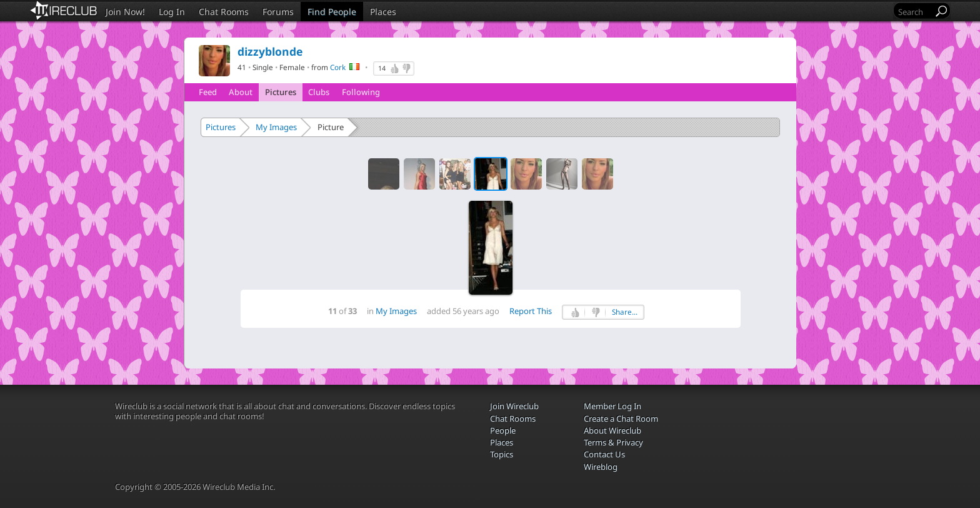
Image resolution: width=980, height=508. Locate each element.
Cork (338, 67)
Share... (625, 312)
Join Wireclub (514, 406)
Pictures (281, 92)
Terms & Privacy (613, 442)
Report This (531, 311)
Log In (172, 12)
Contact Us (604, 454)
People (503, 430)
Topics (502, 454)
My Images (276, 127)
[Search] (914, 12)
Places (383, 12)
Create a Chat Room (621, 419)
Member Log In (612, 406)
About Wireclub (612, 430)
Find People (332, 12)
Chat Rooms (224, 12)
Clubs (319, 92)
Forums (278, 12)
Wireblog (601, 467)
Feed (208, 92)
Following (361, 92)
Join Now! (125, 12)
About (241, 92)
